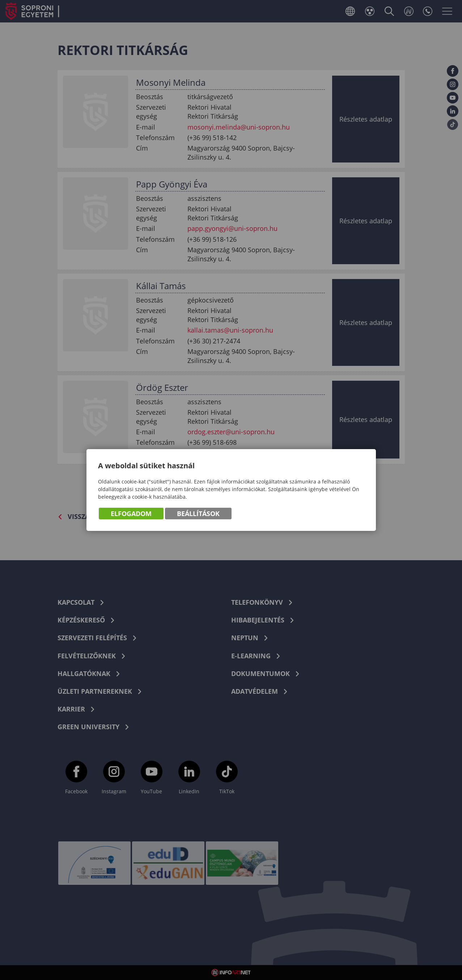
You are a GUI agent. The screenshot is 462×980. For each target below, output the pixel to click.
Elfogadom (131, 514)
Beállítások (198, 514)
